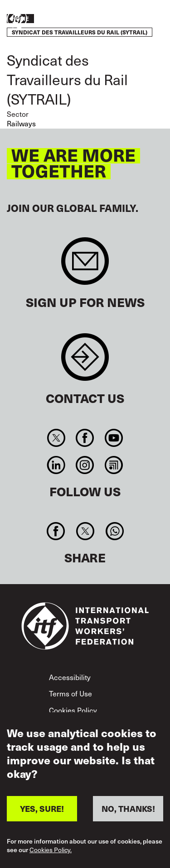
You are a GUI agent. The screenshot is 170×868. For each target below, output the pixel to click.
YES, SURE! (42, 813)
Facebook (85, 438)
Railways (21, 123)
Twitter (56, 438)
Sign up (85, 266)
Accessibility (70, 677)
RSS (114, 465)
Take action (136, 19)
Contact (85, 362)
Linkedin (56, 465)
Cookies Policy (73, 710)
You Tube (114, 438)
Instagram (85, 465)
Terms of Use (70, 693)
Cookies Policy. (51, 855)
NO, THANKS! (128, 813)
